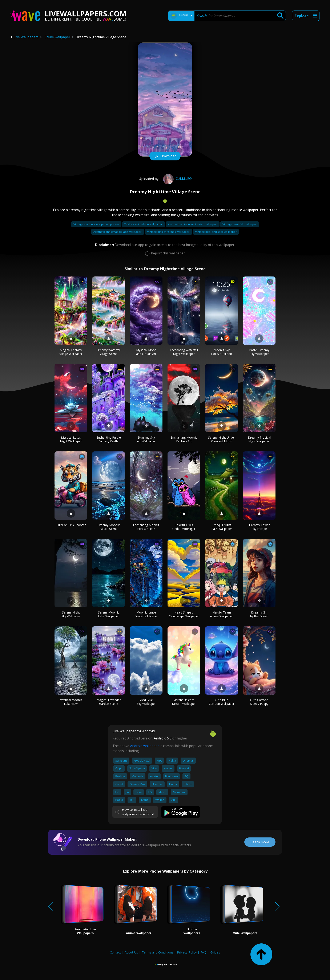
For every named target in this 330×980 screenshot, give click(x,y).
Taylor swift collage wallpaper (144, 224)
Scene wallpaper (57, 37)
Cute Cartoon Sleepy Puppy (259, 702)
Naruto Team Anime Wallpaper (222, 614)
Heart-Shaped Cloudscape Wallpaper (184, 614)
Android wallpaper (144, 746)
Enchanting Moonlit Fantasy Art (184, 439)
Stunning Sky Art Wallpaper (146, 439)
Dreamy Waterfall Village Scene (109, 352)
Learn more (260, 842)
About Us (131, 952)
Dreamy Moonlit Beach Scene (109, 527)
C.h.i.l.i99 (177, 179)
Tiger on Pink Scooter (71, 525)
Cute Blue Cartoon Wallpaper (222, 702)
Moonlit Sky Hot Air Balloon (222, 352)
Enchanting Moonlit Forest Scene (146, 527)
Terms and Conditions (158, 952)
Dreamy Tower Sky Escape (259, 527)
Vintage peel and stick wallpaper (216, 232)
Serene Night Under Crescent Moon (222, 439)
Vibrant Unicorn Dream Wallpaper (184, 702)
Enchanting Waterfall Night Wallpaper (184, 352)
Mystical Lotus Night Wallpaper (71, 439)
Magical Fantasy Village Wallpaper (71, 352)
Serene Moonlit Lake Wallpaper (108, 614)
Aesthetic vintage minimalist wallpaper (193, 224)
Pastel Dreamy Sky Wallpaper (259, 352)
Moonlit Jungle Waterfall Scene (146, 614)
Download (165, 156)
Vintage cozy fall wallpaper (240, 224)
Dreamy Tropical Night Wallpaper (259, 439)
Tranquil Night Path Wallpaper (222, 527)
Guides (215, 952)
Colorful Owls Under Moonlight (184, 527)
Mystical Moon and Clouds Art (146, 352)
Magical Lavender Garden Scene (109, 702)
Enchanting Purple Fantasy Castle (109, 439)
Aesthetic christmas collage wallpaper (118, 232)
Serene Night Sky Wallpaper (71, 614)
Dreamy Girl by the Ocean (259, 614)
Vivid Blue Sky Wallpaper (146, 702)
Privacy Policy (187, 952)
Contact (115, 952)
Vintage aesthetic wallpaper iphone (96, 224)
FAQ (203, 952)
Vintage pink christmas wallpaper (169, 232)
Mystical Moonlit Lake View (71, 702)
